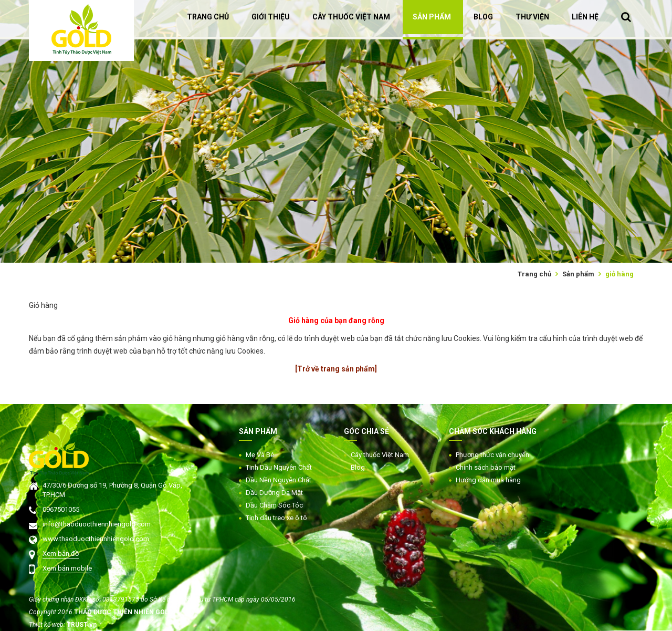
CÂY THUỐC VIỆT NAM (351, 17)
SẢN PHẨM (432, 17)
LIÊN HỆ (585, 17)
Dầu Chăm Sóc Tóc (274, 505)
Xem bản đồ (61, 554)
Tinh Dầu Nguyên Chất (279, 467)
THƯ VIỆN (532, 17)
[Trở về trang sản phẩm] (336, 369)
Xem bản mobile (67, 568)
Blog (358, 467)
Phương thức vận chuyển (492, 455)
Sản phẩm (578, 274)
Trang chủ (534, 274)
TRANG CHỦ (208, 17)
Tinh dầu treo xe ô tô (276, 518)
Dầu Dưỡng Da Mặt (274, 493)
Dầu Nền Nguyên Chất (279, 480)
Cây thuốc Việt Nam (380, 455)
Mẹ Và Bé (260, 455)
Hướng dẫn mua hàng (488, 480)
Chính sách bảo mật (486, 467)
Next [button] (667, 131)
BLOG (483, 17)
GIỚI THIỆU (271, 17)
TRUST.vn (82, 625)
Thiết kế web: (48, 625)
